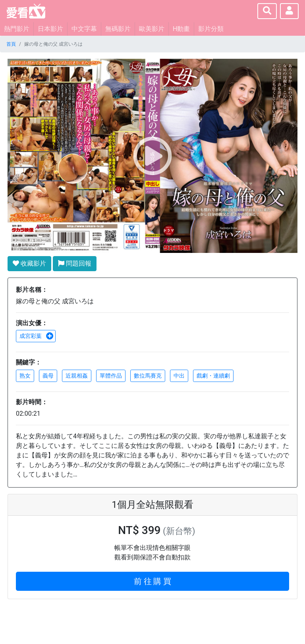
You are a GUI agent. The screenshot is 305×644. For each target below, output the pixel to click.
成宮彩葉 (37, 336)
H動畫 (181, 29)
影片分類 (211, 29)
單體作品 (111, 376)
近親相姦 (77, 376)
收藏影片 (29, 263)
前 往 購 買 (153, 581)
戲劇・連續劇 (213, 376)
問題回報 (75, 263)
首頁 (11, 44)
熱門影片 (17, 29)
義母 (48, 376)
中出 (179, 376)
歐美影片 (152, 29)
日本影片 (50, 29)
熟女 (25, 376)
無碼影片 (118, 29)
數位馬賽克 (148, 376)
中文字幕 (84, 29)
